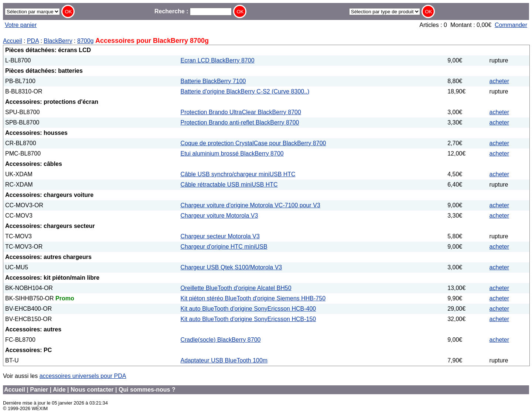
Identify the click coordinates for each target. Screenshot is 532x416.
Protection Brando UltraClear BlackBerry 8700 (241, 112)
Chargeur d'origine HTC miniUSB (224, 247)
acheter (499, 81)
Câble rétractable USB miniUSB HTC (229, 185)
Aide (59, 390)
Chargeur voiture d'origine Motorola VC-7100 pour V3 (250, 205)
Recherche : (193, 11)
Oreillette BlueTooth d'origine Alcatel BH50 (236, 288)
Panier (39, 390)
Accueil (13, 41)
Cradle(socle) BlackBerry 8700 (220, 340)
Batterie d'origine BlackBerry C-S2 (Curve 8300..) (245, 91)
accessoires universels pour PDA (83, 376)
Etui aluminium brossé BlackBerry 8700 (232, 154)
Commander (511, 25)
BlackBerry (58, 41)
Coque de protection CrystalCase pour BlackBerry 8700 (253, 143)
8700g (86, 41)
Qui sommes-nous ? (147, 390)
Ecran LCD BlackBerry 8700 (217, 60)
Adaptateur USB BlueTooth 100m (224, 360)
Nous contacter (92, 390)
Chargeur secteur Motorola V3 (220, 236)
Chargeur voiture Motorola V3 (219, 216)
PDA (33, 41)
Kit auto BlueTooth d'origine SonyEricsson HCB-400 (248, 309)
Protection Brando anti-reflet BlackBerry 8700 (240, 122)
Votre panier (21, 25)
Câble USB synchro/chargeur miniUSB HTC (238, 174)
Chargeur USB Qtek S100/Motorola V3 (231, 267)
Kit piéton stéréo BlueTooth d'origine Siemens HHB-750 (253, 298)
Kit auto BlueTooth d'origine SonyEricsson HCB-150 (248, 319)
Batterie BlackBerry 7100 (213, 81)
